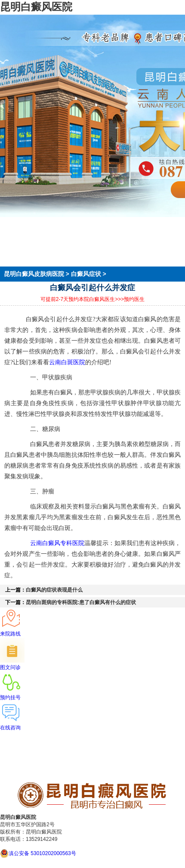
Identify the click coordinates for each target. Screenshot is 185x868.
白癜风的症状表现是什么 (54, 590)
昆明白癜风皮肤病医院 (35, 274)
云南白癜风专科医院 (57, 543)
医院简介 (12, 231)
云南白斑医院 (67, 362)
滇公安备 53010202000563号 (42, 853)
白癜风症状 (86, 274)
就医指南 (12, 254)
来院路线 (12, 262)
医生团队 (12, 239)
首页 (6, 223)
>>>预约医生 (130, 299)
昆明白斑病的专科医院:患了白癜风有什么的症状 (81, 602)
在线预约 (12, 247)
